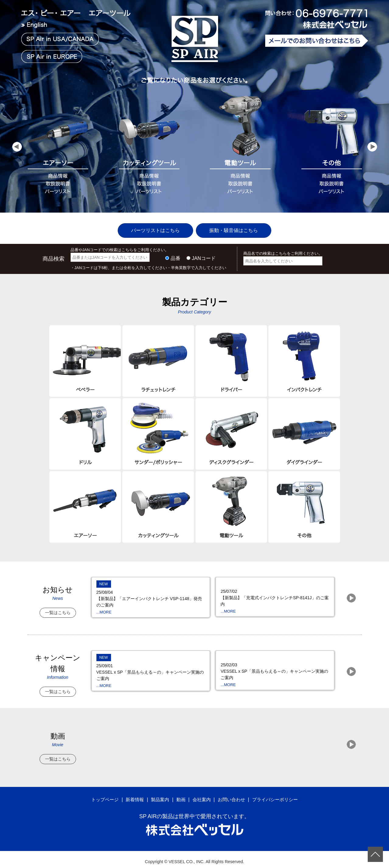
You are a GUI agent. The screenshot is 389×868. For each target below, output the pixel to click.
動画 (180, 795)
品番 (175, 254)
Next (372, 150)
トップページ (100, 795)
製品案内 (158, 795)
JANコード (204, 254)
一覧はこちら (58, 608)
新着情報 (132, 795)
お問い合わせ (233, 795)
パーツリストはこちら (150, 226)
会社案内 (202, 795)
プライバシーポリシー (279, 795)
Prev (17, 150)
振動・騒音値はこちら (239, 226)
